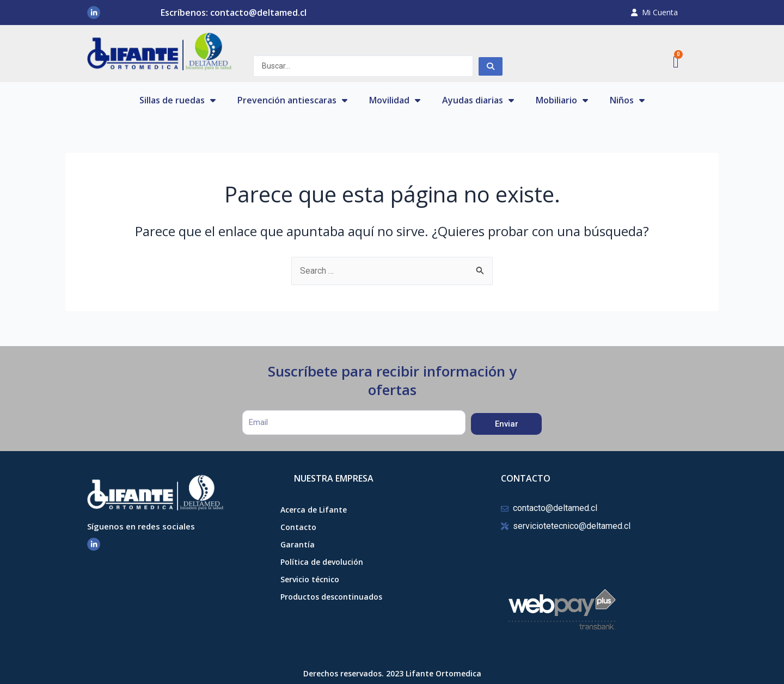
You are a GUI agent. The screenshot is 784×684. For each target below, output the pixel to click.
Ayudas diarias (478, 100)
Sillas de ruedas (177, 100)
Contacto (298, 527)
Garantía (298, 544)
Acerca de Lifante (314, 510)
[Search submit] (491, 66)
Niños (627, 100)
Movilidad (395, 100)
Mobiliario (562, 100)
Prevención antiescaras (292, 100)
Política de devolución (322, 562)
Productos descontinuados (331, 597)
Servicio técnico (310, 579)
